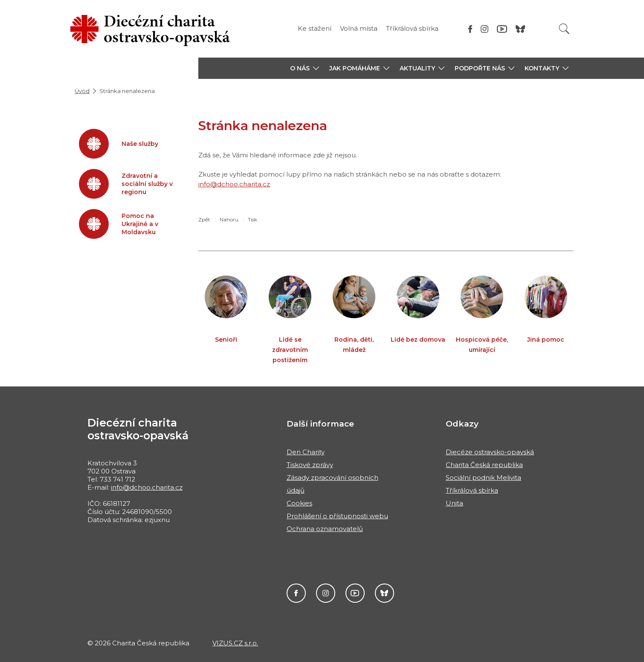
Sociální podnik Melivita (483, 478)
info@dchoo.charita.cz (234, 184)
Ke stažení (315, 28)
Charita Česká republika (484, 465)
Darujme (384, 593)
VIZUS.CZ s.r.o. (235, 643)
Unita (454, 503)
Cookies (299, 503)
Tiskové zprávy (310, 465)
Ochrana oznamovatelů (325, 529)
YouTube (355, 593)
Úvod (82, 91)
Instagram (326, 593)
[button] (305, 68)
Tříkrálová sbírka (412, 28)
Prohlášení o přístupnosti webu (337, 516)
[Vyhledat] (564, 29)
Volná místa (359, 28)
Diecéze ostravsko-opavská (490, 452)
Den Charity (306, 452)
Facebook (296, 593)
